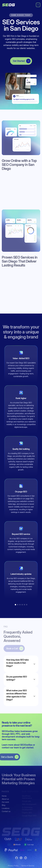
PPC (18, 734)
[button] (15, 605)
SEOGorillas (27, 745)
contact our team (10, 748)
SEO (12, 734)
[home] (9, 5)
